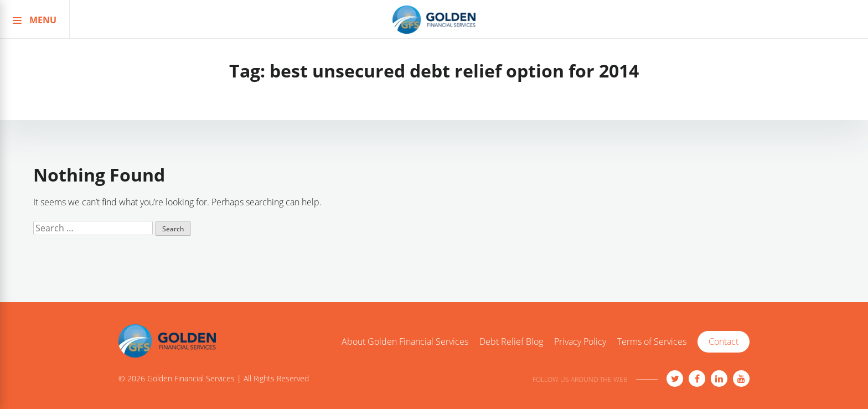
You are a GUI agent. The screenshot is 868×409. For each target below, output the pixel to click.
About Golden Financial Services (405, 342)
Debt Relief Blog (511, 342)
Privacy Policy (580, 342)
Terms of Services (652, 342)
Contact (724, 341)
